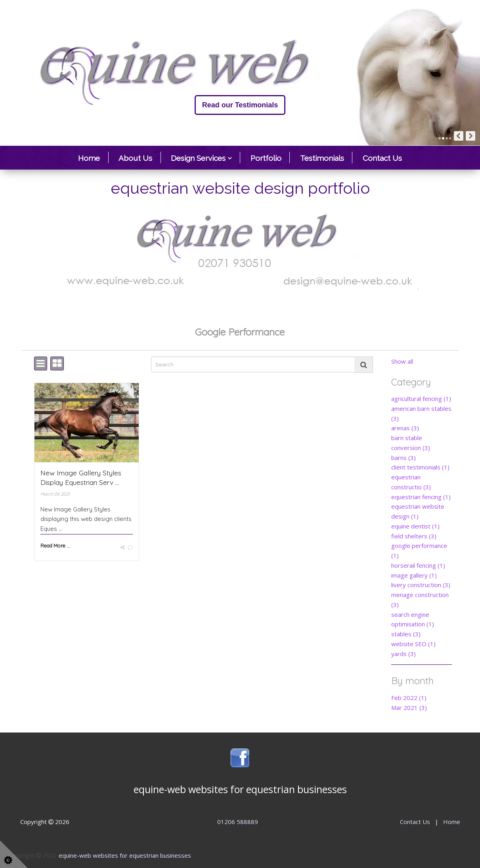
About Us (135, 158)
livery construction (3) (421, 585)
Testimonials (322, 158)
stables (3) (406, 634)
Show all (402, 361)
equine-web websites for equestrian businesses (125, 855)
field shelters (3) (414, 536)
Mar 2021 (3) (409, 708)
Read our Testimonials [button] (46, 105)
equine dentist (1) (415, 526)
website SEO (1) (413, 644)
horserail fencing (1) (418, 565)
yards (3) (404, 654)
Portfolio (266, 158)
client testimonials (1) (420, 467)
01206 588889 (238, 822)
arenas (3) (405, 428)
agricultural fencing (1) (421, 399)
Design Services (198, 158)
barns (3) (404, 458)
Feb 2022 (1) (409, 698)
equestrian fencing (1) (421, 497)
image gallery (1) (414, 575)
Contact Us (382, 158)
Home (89, 158)
